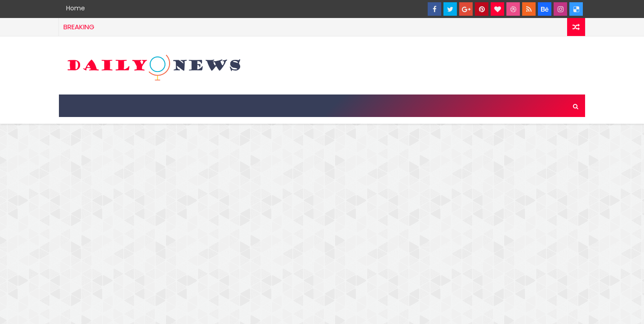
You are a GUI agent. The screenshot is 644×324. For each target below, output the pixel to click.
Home (76, 8)
